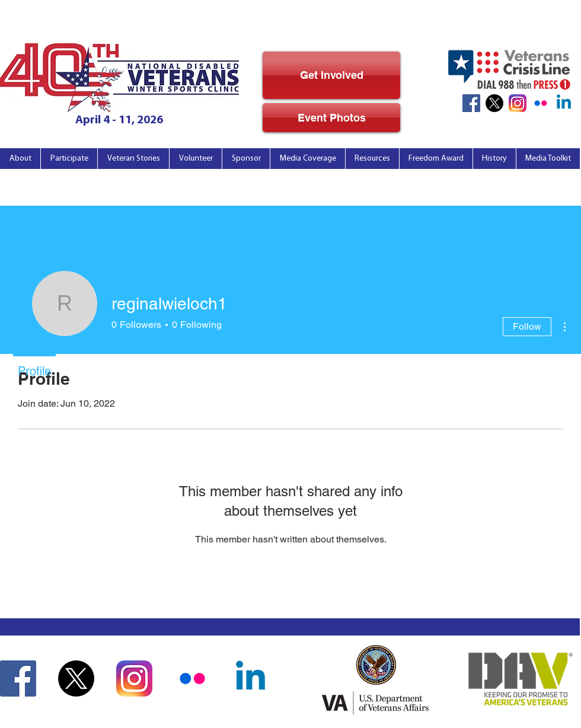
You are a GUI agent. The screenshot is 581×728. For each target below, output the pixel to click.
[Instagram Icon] (518, 103)
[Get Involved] (331, 75)
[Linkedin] (564, 103)
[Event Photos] (331, 118)
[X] (494, 103)
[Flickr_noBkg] (541, 103)
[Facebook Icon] (471, 103)
